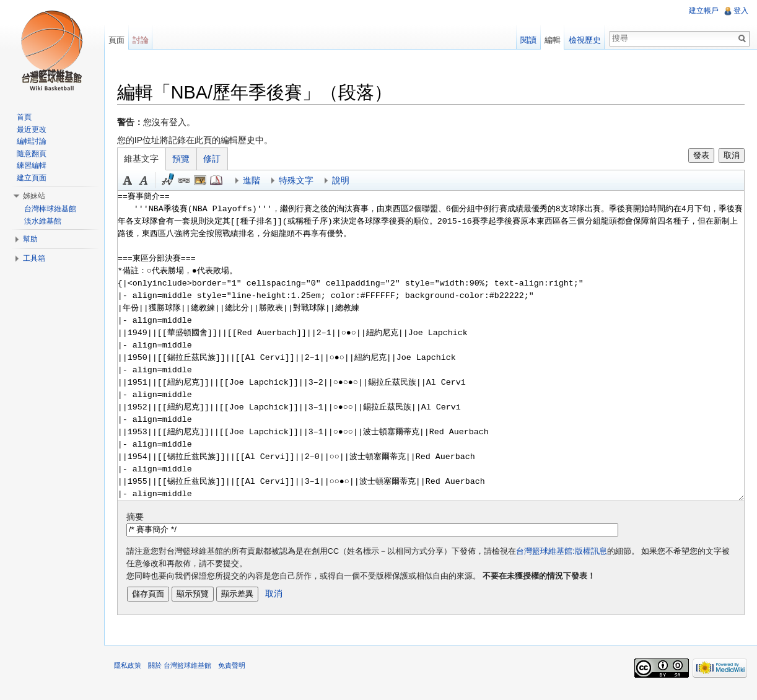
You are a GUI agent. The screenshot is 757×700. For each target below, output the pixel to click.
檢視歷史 (582, 40)
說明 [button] (348, 182)
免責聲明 (239, 672)
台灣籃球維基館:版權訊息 (569, 553)
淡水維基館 (43, 221)
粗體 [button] (135, 182)
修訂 (220, 160)
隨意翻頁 (32, 154)
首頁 (24, 117)
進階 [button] (259, 182)
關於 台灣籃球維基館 (187, 672)
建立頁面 (32, 178)
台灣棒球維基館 (50, 209)
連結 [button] (191, 182)
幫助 (30, 239)
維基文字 (149, 160)
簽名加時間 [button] (175, 182)
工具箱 (34, 258)
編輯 (550, 40)
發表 (699, 156)
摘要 (142, 518)
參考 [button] (224, 182)
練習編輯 (32, 165)
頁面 (121, 40)
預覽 (189, 160)
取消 (729, 156)
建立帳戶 (702, 11)
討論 (146, 40)
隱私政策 (135, 672)
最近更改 (32, 129)
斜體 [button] (151, 182)
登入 (740, 11)
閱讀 (526, 40)
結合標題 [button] (208, 182)
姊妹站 (34, 196)
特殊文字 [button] (304, 182)
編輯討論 (32, 141)
